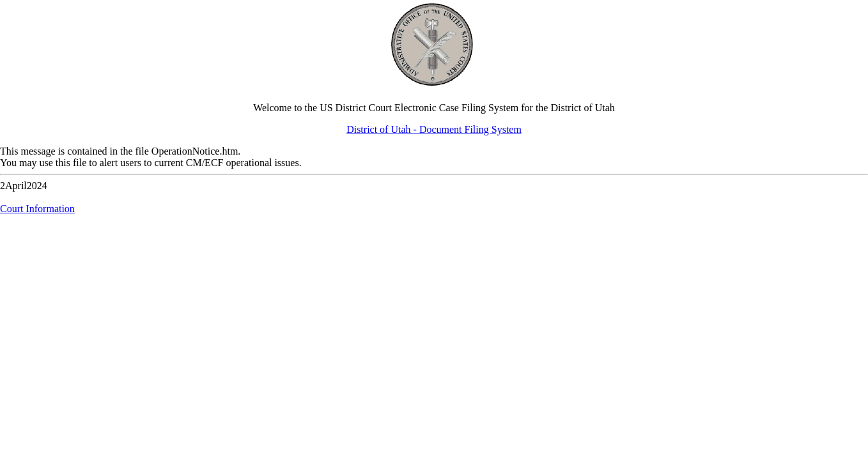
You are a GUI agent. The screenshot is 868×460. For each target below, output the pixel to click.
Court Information (37, 209)
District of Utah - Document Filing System (434, 129)
